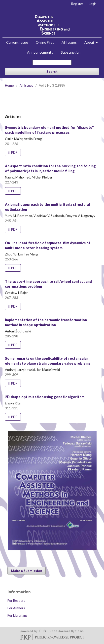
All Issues (69, 42)
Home (9, 85)
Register (77, 4)
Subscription (71, 52)
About (90, 42)
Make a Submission (27, 571)
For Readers (16, 601)
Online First (45, 42)
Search (52, 72)
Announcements (40, 52)
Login (93, 4)
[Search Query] (52, 63)
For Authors (16, 608)
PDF (14, 152)
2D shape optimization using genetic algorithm (45, 397)
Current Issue (17, 42)
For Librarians (17, 615)
